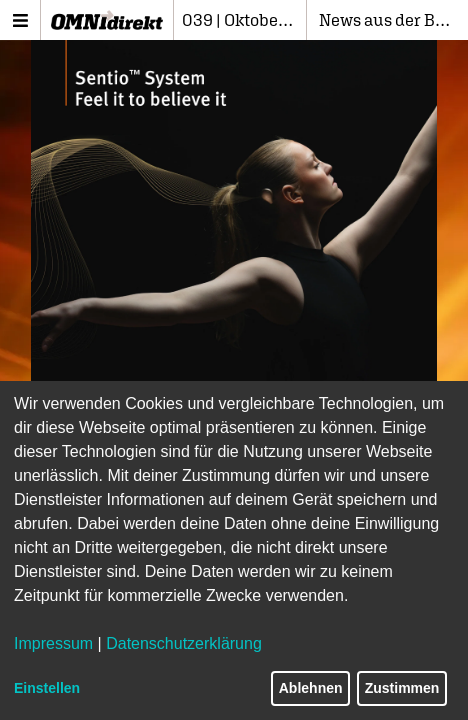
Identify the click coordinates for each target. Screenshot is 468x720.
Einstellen (47, 688)
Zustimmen (402, 688)
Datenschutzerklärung (184, 643)
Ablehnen (311, 688)
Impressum (53, 643)
